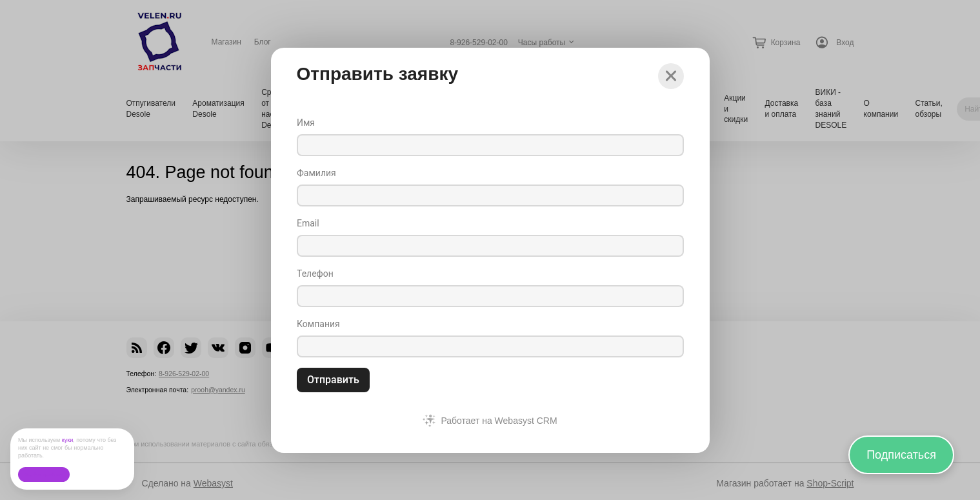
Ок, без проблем (44, 475)
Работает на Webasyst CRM (499, 421)
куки (68, 440)
